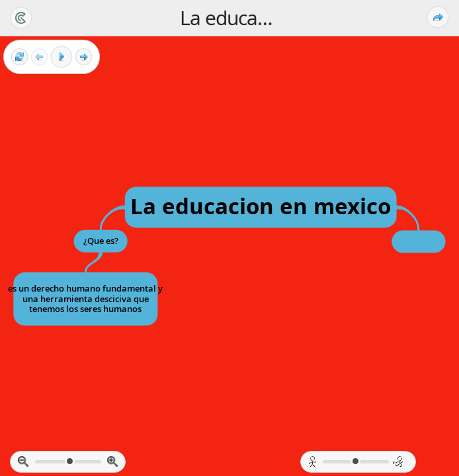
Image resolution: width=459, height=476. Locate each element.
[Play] (62, 57)
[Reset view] (20, 57)
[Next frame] (84, 57)
